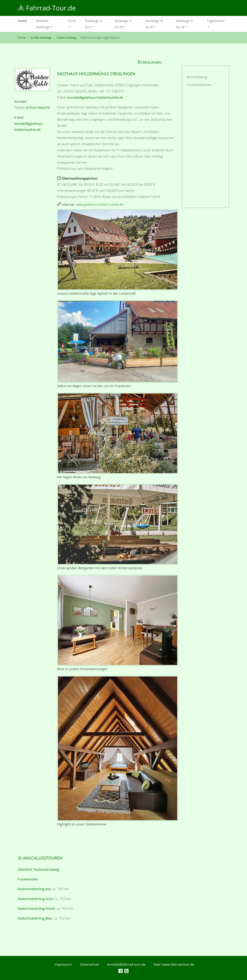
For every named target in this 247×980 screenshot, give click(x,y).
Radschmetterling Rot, (35, 889)
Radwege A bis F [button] (93, 24)
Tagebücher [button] (216, 21)
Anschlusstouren (199, 85)
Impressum (63, 964)
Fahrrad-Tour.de (47, 8)
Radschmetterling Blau (35, 918)
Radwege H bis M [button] (123, 24)
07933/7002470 (38, 108)
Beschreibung (197, 77)
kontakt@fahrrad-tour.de (126, 964)
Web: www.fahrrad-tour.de (174, 964)
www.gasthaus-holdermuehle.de (99, 204)
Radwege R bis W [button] (184, 24)
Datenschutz (90, 964)
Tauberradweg (66, 38)
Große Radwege (41, 38)
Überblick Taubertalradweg (38, 869)
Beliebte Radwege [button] (43, 24)
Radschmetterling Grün (35, 899)
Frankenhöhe (28, 879)
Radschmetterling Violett (36, 909)
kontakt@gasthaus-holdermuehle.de (95, 97)
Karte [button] (72, 21)
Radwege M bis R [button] (154, 24)
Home (25, 20)
